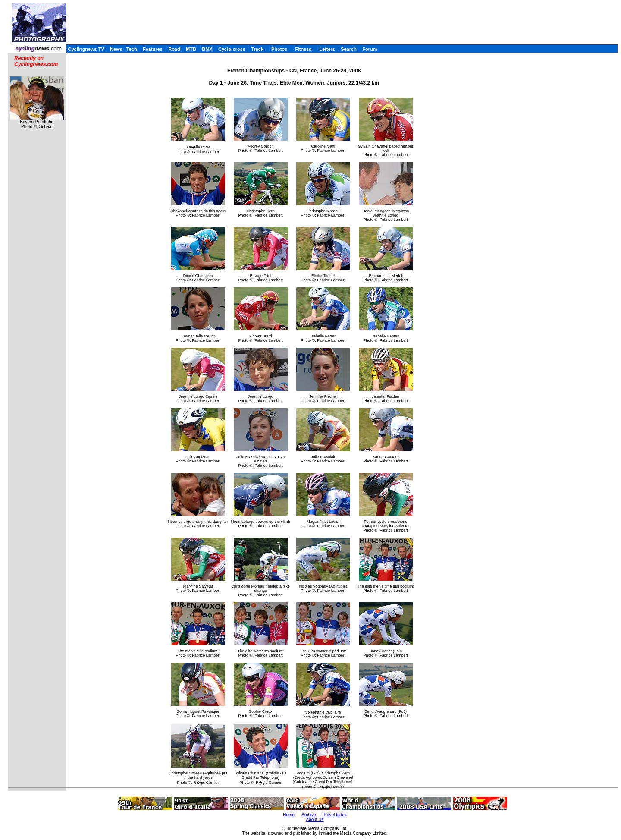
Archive (309, 815)
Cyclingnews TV (86, 49)
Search (349, 49)
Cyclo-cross (232, 49)
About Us (315, 820)
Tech (132, 49)
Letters (327, 49)
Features (153, 49)
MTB (191, 49)
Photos (279, 49)
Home (289, 815)
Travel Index (335, 815)
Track (257, 49)
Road (174, 49)
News (116, 49)
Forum (370, 49)
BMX (207, 49)
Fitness (303, 49)
